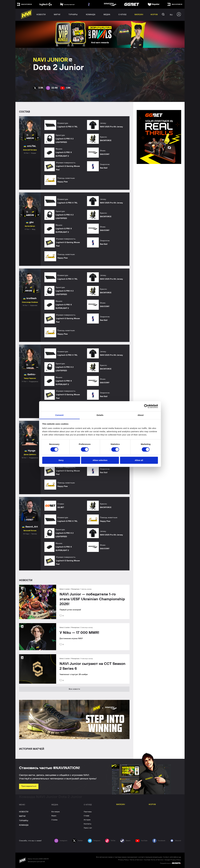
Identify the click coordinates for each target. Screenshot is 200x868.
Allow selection (100, 460)
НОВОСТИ (24, 812)
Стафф (86, 816)
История (87, 820)
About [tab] (141, 415)
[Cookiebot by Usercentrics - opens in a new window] (146, 406)
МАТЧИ (22, 816)
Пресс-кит (88, 828)
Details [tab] (100, 415)
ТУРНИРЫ (24, 821)
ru (171, 15)
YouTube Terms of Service (154, 860)
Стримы (54, 820)
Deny (61, 460)
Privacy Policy (123, 860)
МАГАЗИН (121, 804)
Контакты (87, 824)
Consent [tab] (59, 415)
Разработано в (171, 863)
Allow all (139, 460)
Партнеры (88, 812)
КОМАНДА (24, 825)
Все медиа (56, 812)
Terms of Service (136, 860)
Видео (54, 816)
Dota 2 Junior (65, 589)
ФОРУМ (152, 804)
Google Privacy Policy (173, 860)
